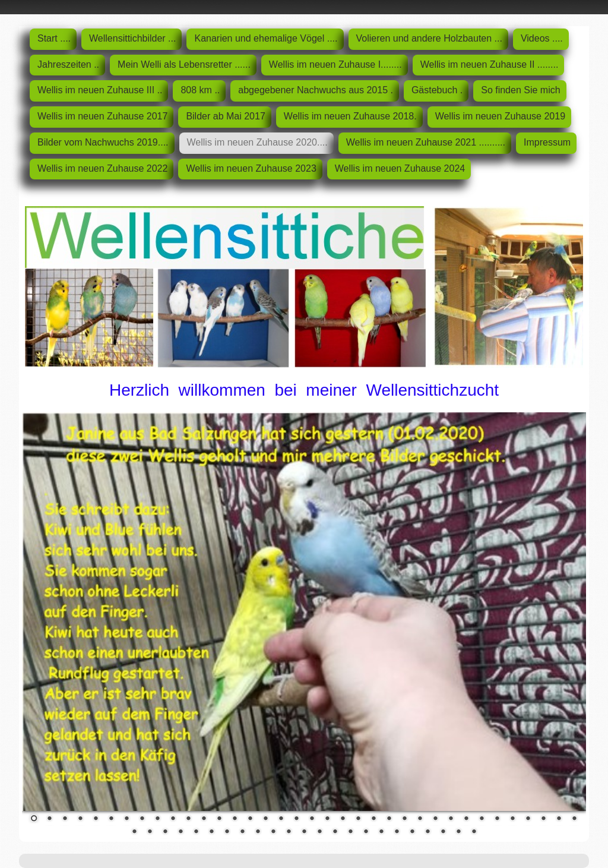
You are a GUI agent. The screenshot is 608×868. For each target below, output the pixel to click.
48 (304, 832)
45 (258, 832)
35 (559, 819)
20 (327, 819)
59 (474, 832)
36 (574, 819)
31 (497, 819)
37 (134, 832)
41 (196, 832)
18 (296, 819)
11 (188, 819)
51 (350, 832)
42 (211, 832)
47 (289, 832)
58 (458, 832)
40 (180, 832)
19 (312, 819)
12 (204, 819)
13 (219, 819)
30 (482, 819)
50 (335, 832)
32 (512, 819)
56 (427, 832)
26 (420, 819)
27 (435, 819)
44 (242, 832)
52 (366, 832)
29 (466, 819)
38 (150, 832)
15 (250, 819)
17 (281, 819)
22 (358, 819)
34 (543, 819)
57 (443, 832)
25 (404, 819)
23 (373, 819)
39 (165, 832)
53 (381, 832)
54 (397, 832)
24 (389, 819)
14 (235, 819)
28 (451, 819)
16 (265, 819)
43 (227, 832)
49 (319, 832)
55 (412, 832)
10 (173, 819)
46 (273, 832)
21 (343, 819)
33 (528, 819)
